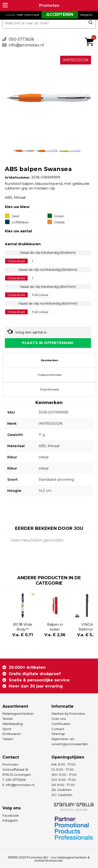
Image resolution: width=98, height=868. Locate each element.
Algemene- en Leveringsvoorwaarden (70, 741)
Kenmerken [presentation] (50, 360)
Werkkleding (13, 724)
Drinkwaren (12, 734)
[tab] (49, 360)
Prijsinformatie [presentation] (49, 389)
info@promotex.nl (26, 45)
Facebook (11, 815)
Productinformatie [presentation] (50, 375)
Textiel (8, 719)
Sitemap (58, 734)
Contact (58, 729)
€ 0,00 (90, 35)
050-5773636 (21, 39)
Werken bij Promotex (68, 714)
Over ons (59, 719)
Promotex (49, 5)
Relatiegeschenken (18, 714)
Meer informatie (28, 15)
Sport (7, 729)
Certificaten (61, 724)
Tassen (8, 739)
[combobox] (49, 23)
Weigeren (86, 15)
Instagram (10, 820)
